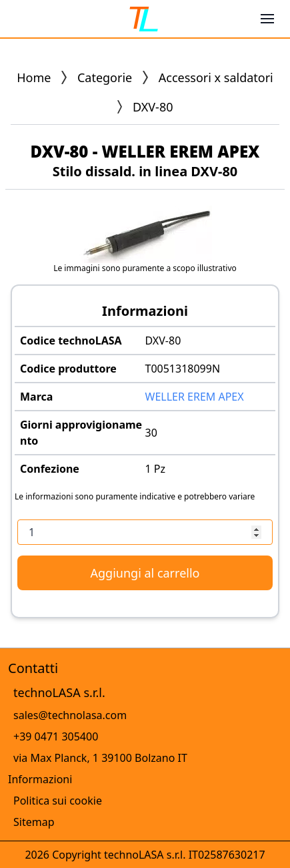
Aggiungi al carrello (145, 573)
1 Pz (156, 469)
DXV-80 (163, 341)
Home (34, 77)
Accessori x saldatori (216, 77)
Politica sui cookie (58, 801)
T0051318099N (183, 369)
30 (151, 433)
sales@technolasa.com (70, 715)
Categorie (105, 77)
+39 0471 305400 (56, 736)
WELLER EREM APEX (195, 397)
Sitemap (34, 822)
